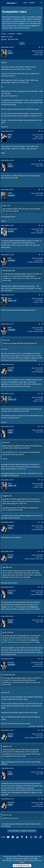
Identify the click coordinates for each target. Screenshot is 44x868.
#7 (43, 295)
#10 (42, 394)
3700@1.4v (34, 607)
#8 (43, 324)
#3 (43, 160)
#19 (42, 768)
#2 (43, 131)
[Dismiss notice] (41, 9)
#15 (42, 587)
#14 (42, 551)
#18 (42, 730)
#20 (42, 799)
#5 (43, 225)
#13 (42, 522)
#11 (42, 426)
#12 (42, 480)
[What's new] (38, 3)
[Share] (39, 47)
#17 (42, 659)
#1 (43, 47)
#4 (43, 190)
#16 (42, 616)
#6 (43, 255)
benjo (5, 39)
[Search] (42, 3)
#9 (43, 364)
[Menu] (3, 3)
